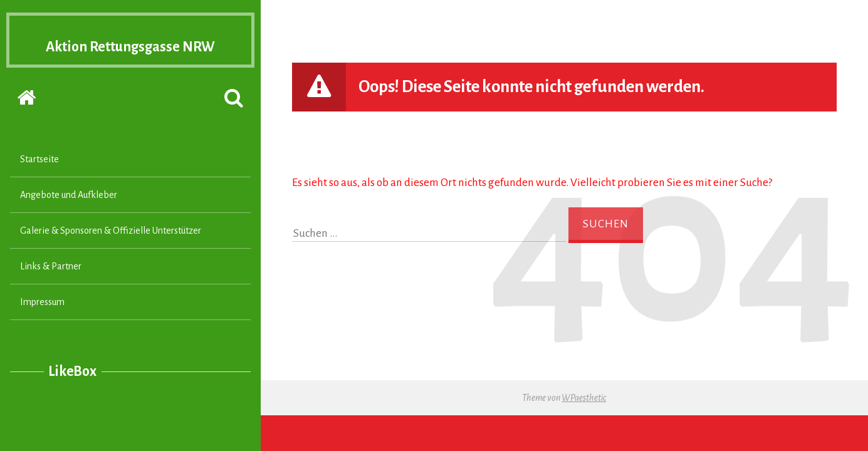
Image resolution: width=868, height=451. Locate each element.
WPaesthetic (584, 398)
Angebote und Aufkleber (69, 219)
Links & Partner (51, 291)
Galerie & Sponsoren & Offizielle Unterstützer (111, 255)
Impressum (42, 326)
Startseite (39, 184)
